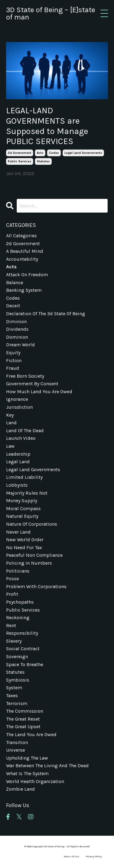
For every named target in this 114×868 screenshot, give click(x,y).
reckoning (18, 617)
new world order (25, 540)
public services (20, 161)
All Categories (21, 236)
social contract (23, 649)
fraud (13, 368)
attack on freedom (27, 275)
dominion (17, 337)
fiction (14, 360)
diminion (16, 321)
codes (54, 153)
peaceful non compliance (34, 555)
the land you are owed (31, 734)
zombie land (21, 789)
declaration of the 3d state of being (46, 314)
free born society (25, 376)
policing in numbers (29, 563)
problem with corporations (36, 586)
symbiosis (18, 680)
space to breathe (25, 664)
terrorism (17, 703)
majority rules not (27, 493)
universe (16, 750)
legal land (18, 462)
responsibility (22, 633)
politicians (18, 571)
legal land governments (83, 153)
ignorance (17, 399)
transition (17, 742)
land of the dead (25, 430)
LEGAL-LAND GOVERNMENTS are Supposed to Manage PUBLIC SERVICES (47, 126)
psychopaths (20, 602)
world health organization (35, 781)
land (11, 423)
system (14, 688)
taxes (12, 695)
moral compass (23, 508)
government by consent (32, 384)
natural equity (22, 516)
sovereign (17, 656)
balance (15, 282)
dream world (21, 345)
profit (12, 594)
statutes (43, 161)
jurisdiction (19, 407)
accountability (22, 259)
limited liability (24, 477)
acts (40, 153)
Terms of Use (71, 857)
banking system (24, 290)
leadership (18, 454)
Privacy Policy (94, 857)
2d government (20, 153)
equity (13, 353)
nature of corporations (32, 524)
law (10, 446)
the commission (25, 711)
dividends (17, 329)
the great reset (23, 719)
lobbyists (17, 485)
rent (11, 625)
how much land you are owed (39, 392)
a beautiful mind (25, 251)
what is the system (27, 773)
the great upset (23, 727)
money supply (22, 501)
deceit (13, 306)
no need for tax (24, 547)
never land (18, 532)
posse (12, 579)
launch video (21, 438)
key (10, 415)
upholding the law (27, 758)
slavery (14, 641)
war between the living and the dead (47, 766)
